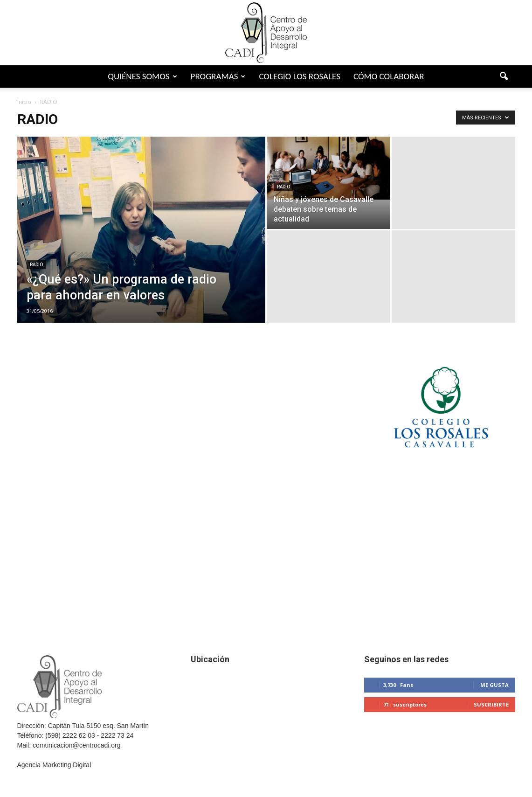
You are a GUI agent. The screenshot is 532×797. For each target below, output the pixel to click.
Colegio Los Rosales (300, 76)
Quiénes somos (142, 76)
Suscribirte (491, 704)
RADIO (36, 265)
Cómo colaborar (389, 76)
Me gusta (494, 685)
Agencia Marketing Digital (54, 765)
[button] (504, 76)
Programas (218, 76)
